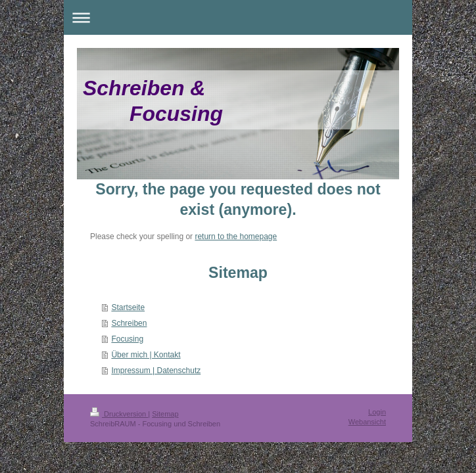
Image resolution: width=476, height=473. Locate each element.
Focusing (127, 339)
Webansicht (367, 422)
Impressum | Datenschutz (156, 371)
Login (377, 412)
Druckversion (119, 414)
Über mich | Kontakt (146, 355)
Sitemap (165, 414)
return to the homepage (236, 236)
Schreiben (129, 323)
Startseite (128, 307)
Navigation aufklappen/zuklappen (238, 17)
